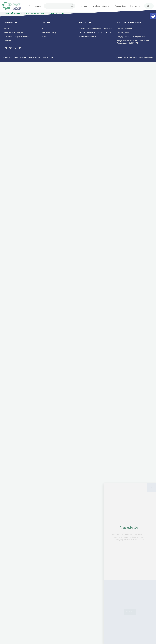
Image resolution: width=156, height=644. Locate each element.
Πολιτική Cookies (123, 33)
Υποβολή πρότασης (102, 6)
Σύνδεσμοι (45, 37)
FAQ (43, 29)
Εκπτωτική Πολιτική (49, 33)
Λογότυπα (7, 41)
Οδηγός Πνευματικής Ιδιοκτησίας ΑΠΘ (131, 37)
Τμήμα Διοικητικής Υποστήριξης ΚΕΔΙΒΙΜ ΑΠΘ (96, 29)
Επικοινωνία (135, 6)
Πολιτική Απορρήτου (125, 29)
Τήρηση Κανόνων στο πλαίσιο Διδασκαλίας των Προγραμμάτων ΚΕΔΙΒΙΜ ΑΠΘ (134, 42)
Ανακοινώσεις (121, 6)
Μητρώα (7, 29)
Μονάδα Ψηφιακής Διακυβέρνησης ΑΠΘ (138, 58)
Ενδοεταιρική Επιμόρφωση (13, 33)
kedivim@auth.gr (90, 37)
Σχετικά (85, 6)
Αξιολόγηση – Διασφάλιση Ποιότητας (17, 37)
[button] (153, 16)
